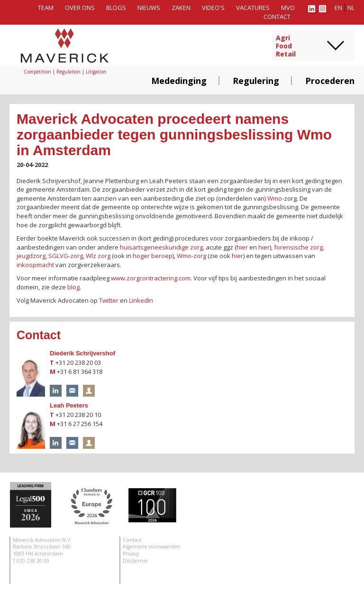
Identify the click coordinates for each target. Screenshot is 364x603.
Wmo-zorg (191, 256)
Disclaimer (135, 561)
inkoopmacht (35, 265)
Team (46, 8)
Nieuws (149, 8)
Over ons (80, 8)
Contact (277, 17)
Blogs (116, 8)
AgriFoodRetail (286, 46)
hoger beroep (153, 256)
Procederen (330, 81)
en (338, 8)
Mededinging (179, 81)
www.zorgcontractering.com (151, 278)
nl (351, 8)
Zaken (181, 8)
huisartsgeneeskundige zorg (161, 247)
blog (73, 287)
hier (242, 247)
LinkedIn (141, 300)
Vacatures (253, 8)
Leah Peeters (69, 405)
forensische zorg (298, 247)
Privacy (131, 554)
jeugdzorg (31, 256)
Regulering (256, 81)
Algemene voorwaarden (151, 547)
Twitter (109, 300)
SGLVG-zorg (66, 256)
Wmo (275, 198)
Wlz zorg (98, 256)
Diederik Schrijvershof (82, 353)
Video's (213, 8)
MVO (288, 8)
